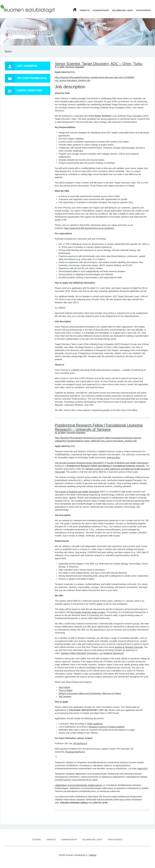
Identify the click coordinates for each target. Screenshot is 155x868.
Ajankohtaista (101, 10)
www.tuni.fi (143, 768)
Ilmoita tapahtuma (24, 91)
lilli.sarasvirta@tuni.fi (75, 752)
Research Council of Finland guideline (107, 727)
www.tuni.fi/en (114, 458)
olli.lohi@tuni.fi (80, 743)
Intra (77, 25)
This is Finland (65, 690)
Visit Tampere (65, 696)
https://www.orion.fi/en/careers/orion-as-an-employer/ (89, 228)
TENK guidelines (95, 724)
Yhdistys (85, 10)
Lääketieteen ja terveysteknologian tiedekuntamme (79, 785)
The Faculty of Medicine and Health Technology (77, 492)
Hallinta (93, 855)
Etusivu (8, 51)
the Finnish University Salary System (88, 612)
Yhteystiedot (143, 10)
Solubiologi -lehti (122, 10)
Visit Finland (64, 687)
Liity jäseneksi (21, 66)
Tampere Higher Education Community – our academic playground (92, 653)
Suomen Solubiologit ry (11, 14)
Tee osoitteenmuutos (26, 78)
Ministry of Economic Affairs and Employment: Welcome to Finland (90, 693)
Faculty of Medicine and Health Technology (127, 463)
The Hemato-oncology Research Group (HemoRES (79, 463)
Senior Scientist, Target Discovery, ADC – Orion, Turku (99, 64)
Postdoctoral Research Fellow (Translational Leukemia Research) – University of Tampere (99, 427)
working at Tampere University (129, 647)
